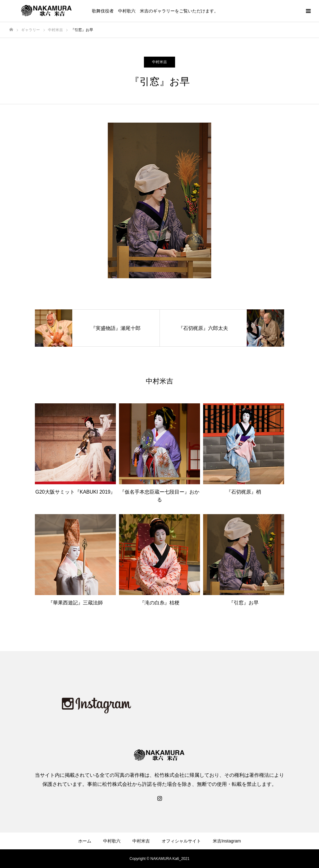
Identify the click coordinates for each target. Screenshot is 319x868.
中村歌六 (112, 841)
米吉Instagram (227, 841)
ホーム (85, 841)
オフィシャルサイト (181, 841)
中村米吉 (159, 62)
